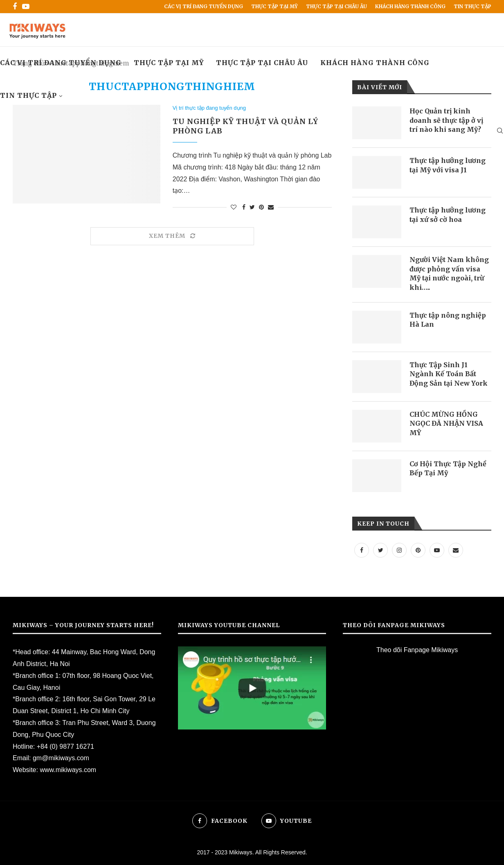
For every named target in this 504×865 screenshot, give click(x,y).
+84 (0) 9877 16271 (65, 746)
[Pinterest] (418, 550)
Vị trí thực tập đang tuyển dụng (209, 108)
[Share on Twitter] (252, 207)
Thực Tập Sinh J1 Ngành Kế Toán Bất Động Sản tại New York (449, 374)
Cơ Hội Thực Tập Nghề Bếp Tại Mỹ (448, 468)
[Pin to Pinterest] (261, 207)
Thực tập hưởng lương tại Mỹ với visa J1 (448, 165)
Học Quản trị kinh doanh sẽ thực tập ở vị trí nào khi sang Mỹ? (446, 120)
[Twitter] (380, 550)
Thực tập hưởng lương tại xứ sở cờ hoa (448, 215)
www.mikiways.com (68, 770)
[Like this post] (234, 207)
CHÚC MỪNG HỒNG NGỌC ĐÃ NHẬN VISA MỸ (446, 423)
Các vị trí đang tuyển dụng (204, 6)
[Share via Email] (271, 207)
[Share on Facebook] (244, 207)
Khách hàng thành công (410, 6)
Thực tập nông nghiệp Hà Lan (448, 320)
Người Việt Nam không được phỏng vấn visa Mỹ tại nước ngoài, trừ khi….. (449, 273)
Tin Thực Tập (473, 6)
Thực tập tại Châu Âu (336, 6)
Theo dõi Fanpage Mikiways (417, 650)
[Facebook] (15, 7)
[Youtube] (26, 7)
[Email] (456, 550)
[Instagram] (399, 550)
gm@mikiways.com (61, 758)
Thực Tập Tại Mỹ (274, 6)
